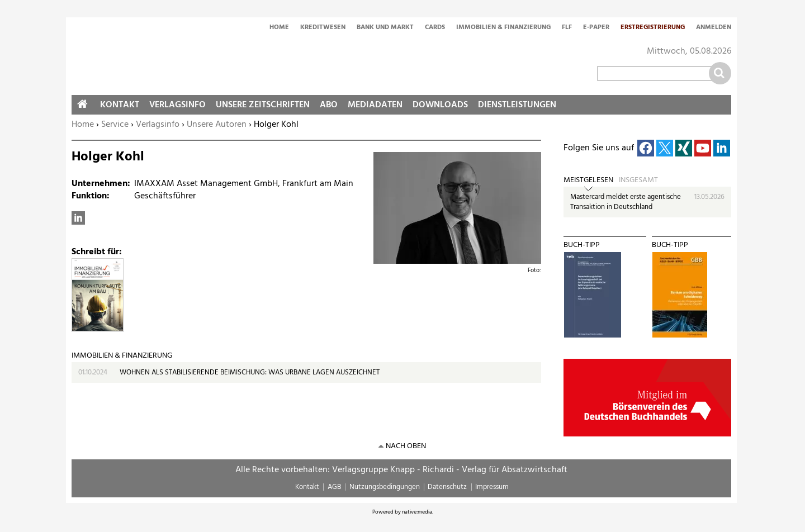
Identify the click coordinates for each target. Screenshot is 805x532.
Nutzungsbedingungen (385, 487)
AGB (334, 487)
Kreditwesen (323, 28)
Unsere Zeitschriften (263, 105)
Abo (329, 105)
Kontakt (120, 105)
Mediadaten (375, 105)
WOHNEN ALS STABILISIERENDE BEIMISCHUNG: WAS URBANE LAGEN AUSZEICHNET (250, 372)
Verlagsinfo (158, 125)
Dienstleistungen (517, 105)
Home (279, 28)
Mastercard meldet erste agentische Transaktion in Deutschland (626, 202)
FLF (567, 28)
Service (115, 125)
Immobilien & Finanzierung (503, 28)
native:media (417, 512)
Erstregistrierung (653, 28)
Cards (435, 28)
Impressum (492, 487)
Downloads (440, 105)
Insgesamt (638, 180)
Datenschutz (447, 487)
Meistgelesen (588, 180)
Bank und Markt (385, 28)
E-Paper (596, 28)
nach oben (406, 446)
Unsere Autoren (217, 125)
